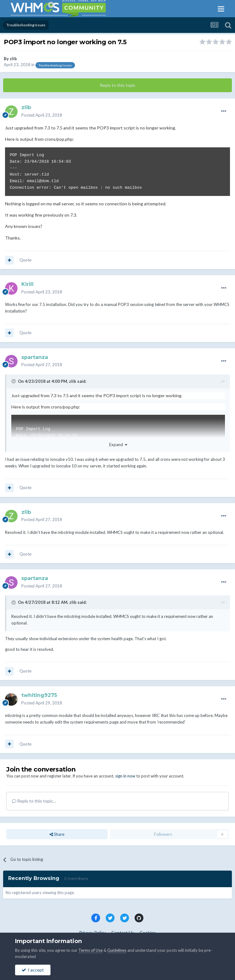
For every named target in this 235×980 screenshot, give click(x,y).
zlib (13, 59)
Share (57, 834)
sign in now (125, 776)
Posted (42, 115)
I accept (33, 970)
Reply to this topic (118, 85)
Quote (25, 260)
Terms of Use (91, 950)
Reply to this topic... (34, 801)
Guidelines (117, 950)
